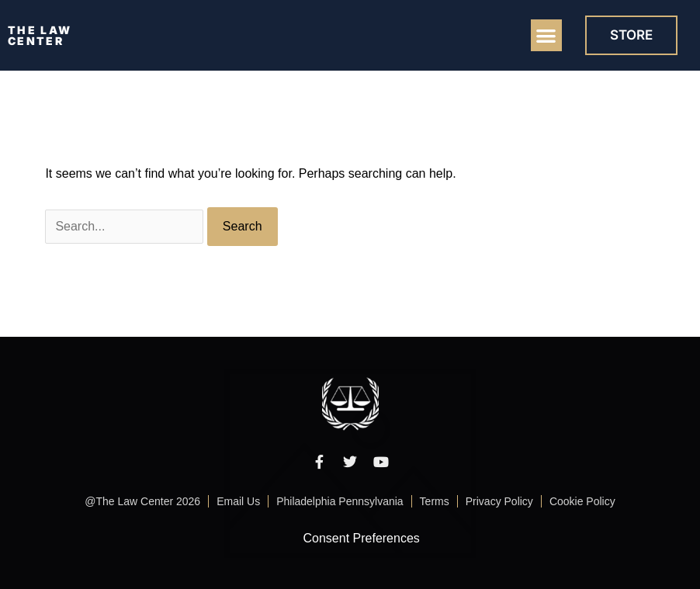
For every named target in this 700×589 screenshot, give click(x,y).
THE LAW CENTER (40, 35)
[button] (547, 35)
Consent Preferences (362, 538)
